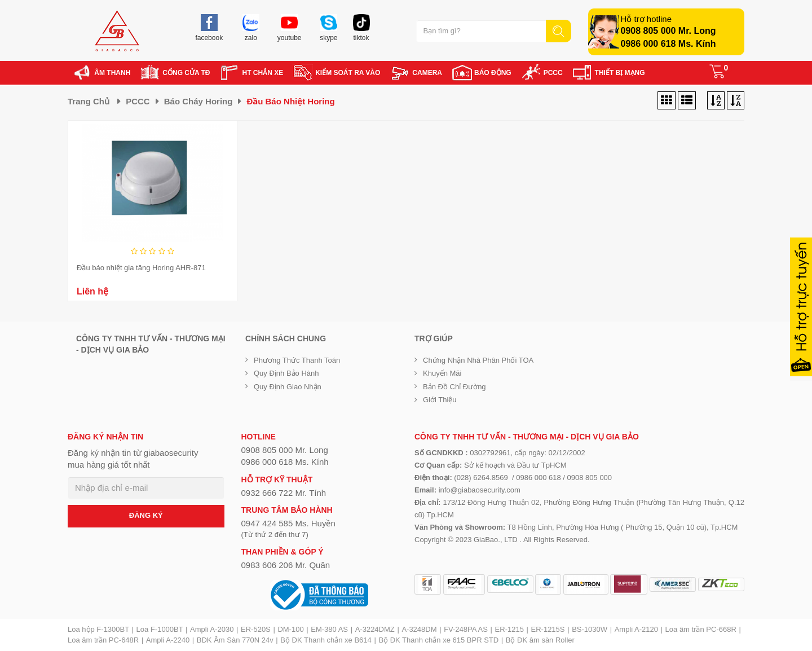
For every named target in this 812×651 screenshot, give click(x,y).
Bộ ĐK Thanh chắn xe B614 (326, 640)
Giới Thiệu (440, 400)
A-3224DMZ (375, 629)
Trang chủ (89, 101)
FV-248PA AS (466, 629)
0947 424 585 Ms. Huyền (288, 523)
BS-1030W (590, 629)
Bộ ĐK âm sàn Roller (540, 640)
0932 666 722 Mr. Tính (284, 493)
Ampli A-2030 (212, 629)
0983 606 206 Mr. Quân (286, 565)
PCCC (138, 101)
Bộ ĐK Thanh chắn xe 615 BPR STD (438, 640)
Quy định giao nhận (288, 387)
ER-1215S (548, 629)
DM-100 (290, 629)
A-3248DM (419, 629)
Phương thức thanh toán (297, 360)
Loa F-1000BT (160, 629)
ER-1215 (509, 629)
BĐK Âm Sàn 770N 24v (235, 640)
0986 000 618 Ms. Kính (668, 44)
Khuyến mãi (442, 373)
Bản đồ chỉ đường (454, 387)
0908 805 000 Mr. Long (668, 31)
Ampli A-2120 (636, 629)
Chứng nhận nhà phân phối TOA (478, 360)
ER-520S (256, 629)
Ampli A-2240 (168, 640)
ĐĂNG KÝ (146, 515)
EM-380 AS (329, 629)
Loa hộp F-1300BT (98, 629)
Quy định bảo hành (286, 373)
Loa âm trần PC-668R (701, 629)
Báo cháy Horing (198, 101)
